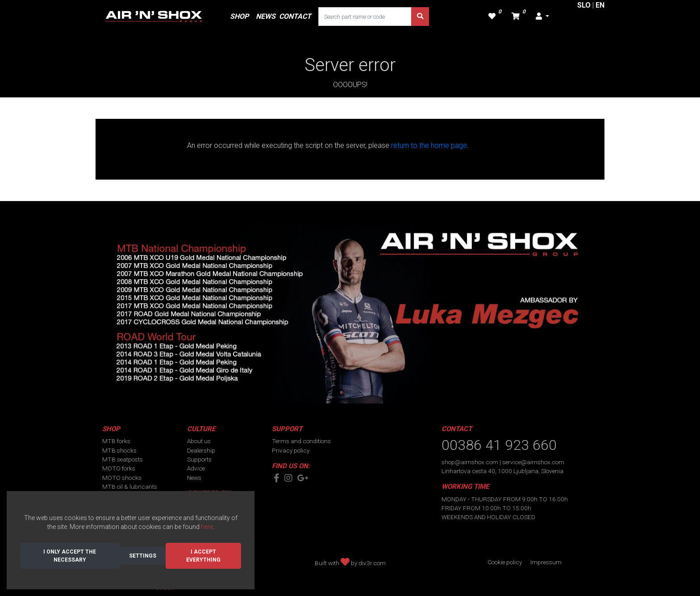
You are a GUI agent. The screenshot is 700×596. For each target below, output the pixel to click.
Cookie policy (505, 562)
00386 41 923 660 (499, 445)
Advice (196, 468)
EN (600, 5)
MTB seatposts (123, 459)
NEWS (266, 16)
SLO (584, 5)
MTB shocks (119, 450)
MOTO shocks (122, 478)
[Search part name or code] (365, 17)
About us (199, 441)
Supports (199, 459)
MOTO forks (119, 468)
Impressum (546, 562)
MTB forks (116, 441)
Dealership (201, 450)
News (194, 478)
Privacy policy (291, 450)
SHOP (239, 16)
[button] (542, 17)
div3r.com (372, 563)
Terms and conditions (301, 441)
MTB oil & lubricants (130, 487)
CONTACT (295, 16)
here (207, 527)
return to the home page (429, 145)
